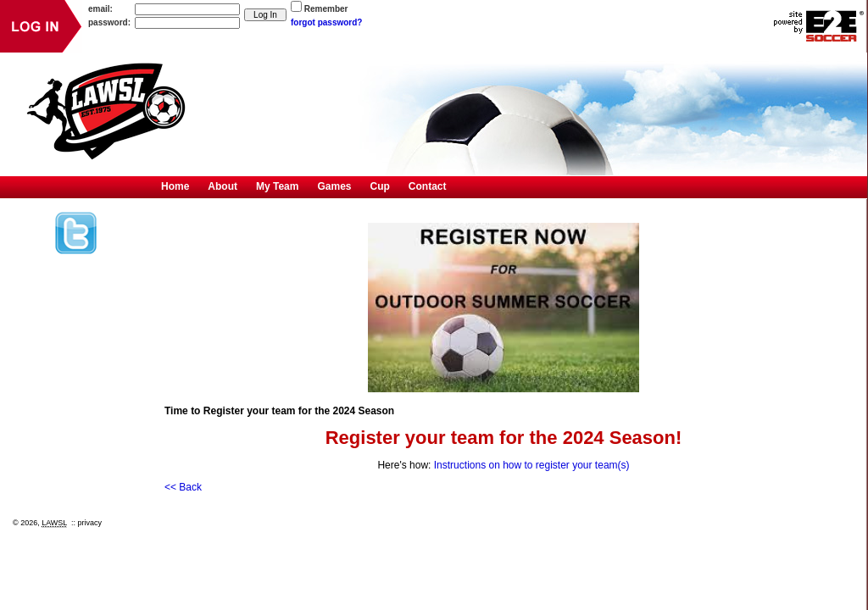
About (223, 186)
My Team (277, 186)
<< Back (183, 487)
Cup (380, 186)
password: (109, 22)
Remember (326, 9)
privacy (90, 523)
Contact (428, 186)
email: (100, 9)
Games (334, 186)
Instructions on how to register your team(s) (532, 465)
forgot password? (326, 22)
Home (175, 186)
